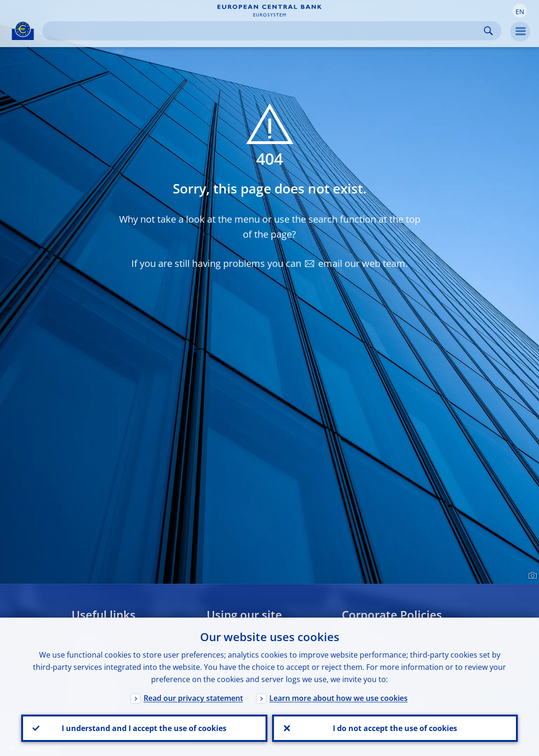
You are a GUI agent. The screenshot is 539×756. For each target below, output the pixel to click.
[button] (520, 11)
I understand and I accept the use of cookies (144, 728)
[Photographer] (531, 576)
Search (488, 31)
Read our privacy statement (193, 698)
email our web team (362, 263)
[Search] (264, 31)
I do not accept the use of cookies (395, 728)
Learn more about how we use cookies (338, 698)
